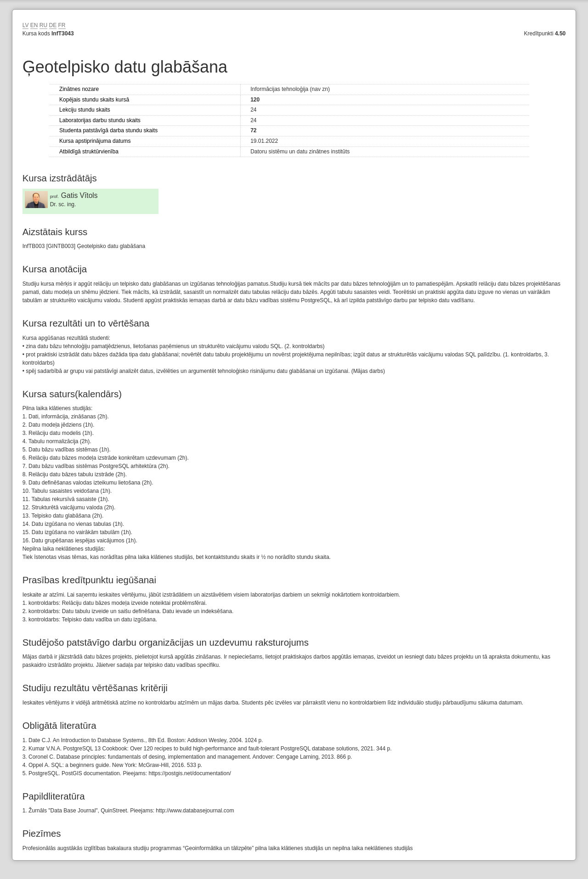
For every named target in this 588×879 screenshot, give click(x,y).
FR (62, 25)
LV (26, 25)
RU (43, 25)
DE (53, 25)
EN (34, 25)
